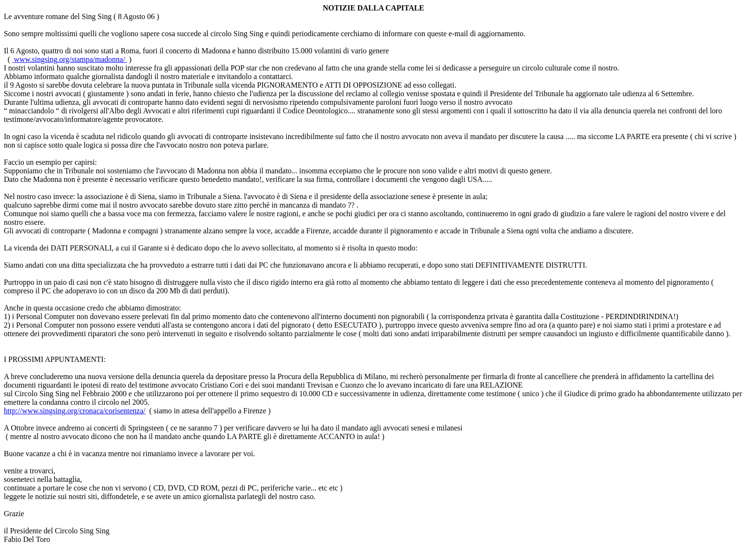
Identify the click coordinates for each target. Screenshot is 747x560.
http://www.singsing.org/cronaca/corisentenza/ (75, 411)
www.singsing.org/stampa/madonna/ (69, 59)
